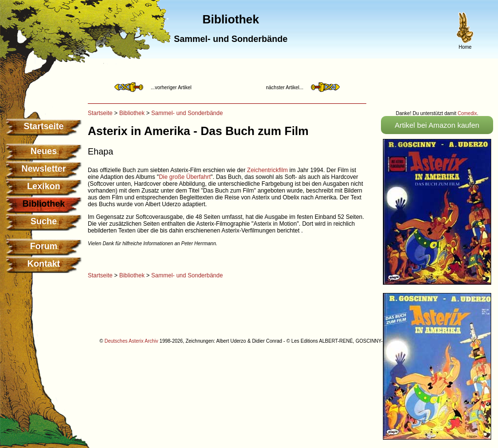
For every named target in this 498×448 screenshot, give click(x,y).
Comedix (467, 113)
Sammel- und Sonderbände (187, 113)
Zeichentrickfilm (268, 170)
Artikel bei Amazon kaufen (437, 125)
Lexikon (43, 186)
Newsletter (44, 169)
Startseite (43, 126)
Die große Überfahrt (185, 177)
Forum (44, 246)
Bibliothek (132, 113)
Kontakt (44, 264)
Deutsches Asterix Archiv (131, 341)
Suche (43, 221)
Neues (43, 151)
